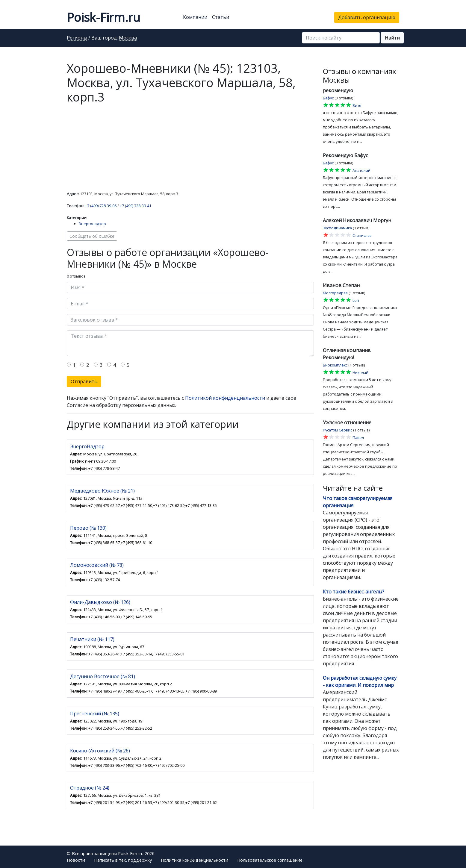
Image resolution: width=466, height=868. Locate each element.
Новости (76, 860)
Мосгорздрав (335, 293)
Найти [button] (392, 38)
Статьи (221, 17)
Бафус (328, 98)
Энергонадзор (92, 224)
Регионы (77, 38)
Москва (128, 38)
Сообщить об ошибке (92, 236)
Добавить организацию (367, 17)
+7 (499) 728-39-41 (136, 206)
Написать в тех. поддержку (123, 860)
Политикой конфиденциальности (225, 398)
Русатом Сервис (338, 430)
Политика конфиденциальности (195, 860)
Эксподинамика (337, 228)
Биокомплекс (335, 365)
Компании (195, 17)
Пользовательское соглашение (270, 860)
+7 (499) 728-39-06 (101, 206)
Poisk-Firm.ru (103, 17)
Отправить (84, 381)
